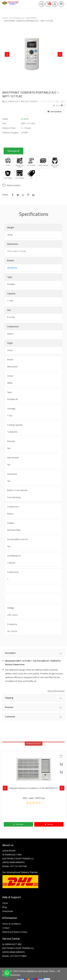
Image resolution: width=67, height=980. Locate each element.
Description (33, 653)
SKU (4, 123)
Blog (4, 907)
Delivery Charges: (11, 133)
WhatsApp (13, 151)
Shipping (33, 698)
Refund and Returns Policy (15, 932)
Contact (6, 928)
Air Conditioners (17, 18)
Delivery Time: (9, 128)
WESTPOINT (32, 18)
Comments (33, 717)
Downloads (8, 911)
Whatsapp (18, 824)
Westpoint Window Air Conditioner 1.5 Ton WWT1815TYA (33, 788)
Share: (5, 195)
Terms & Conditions (12, 924)
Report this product (56, 691)
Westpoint (12, 268)
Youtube (49, 824)
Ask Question (55, 112)
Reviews (33, 707)
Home (5, 18)
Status (5, 119)
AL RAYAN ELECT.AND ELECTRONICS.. (22, 101)
